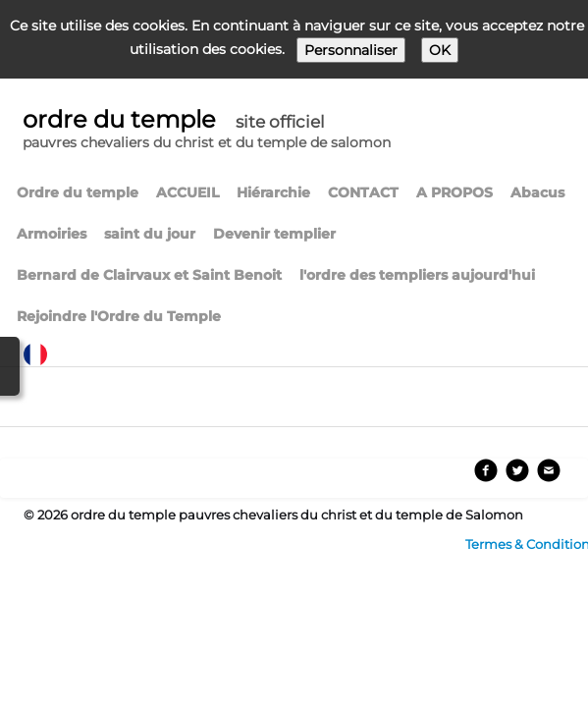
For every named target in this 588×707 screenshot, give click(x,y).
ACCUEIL (187, 192)
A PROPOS (454, 192)
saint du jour (150, 234)
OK (440, 50)
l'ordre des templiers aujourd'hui (417, 275)
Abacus (537, 192)
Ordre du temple (78, 192)
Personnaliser (351, 50)
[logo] (207, 131)
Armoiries (52, 234)
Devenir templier (274, 234)
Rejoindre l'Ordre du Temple (119, 316)
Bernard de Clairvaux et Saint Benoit (149, 275)
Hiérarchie (273, 192)
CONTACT (363, 192)
